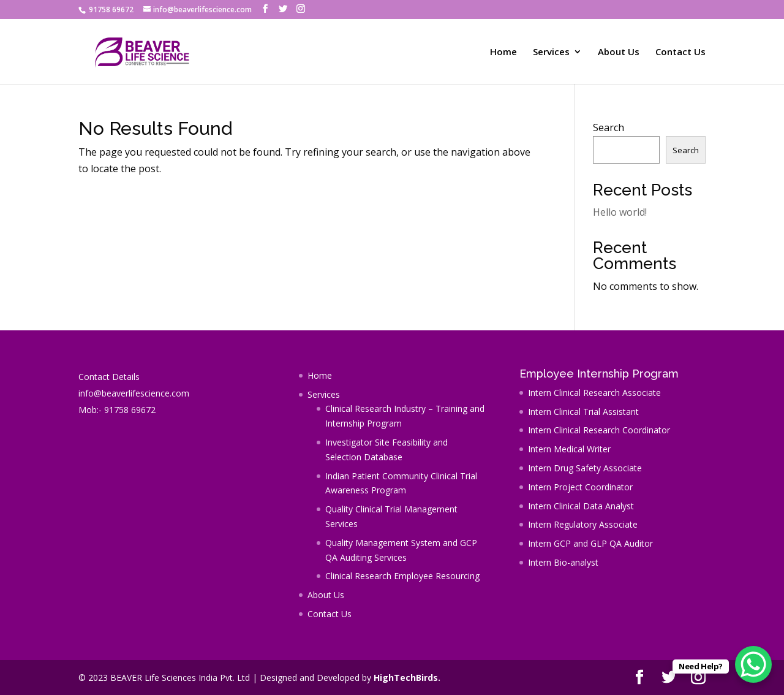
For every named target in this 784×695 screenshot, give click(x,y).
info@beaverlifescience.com (134, 393)
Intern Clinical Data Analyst (581, 506)
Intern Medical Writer (569, 449)
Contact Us (680, 52)
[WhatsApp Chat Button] (753, 664)
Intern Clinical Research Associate (594, 393)
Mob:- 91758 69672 (117, 410)
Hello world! (620, 212)
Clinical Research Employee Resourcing (402, 576)
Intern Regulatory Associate (583, 524)
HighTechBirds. (407, 678)
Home (503, 52)
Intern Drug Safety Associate (585, 468)
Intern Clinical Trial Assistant (583, 412)
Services (551, 52)
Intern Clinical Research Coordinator (599, 430)
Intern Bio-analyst (563, 562)
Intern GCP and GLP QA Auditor (590, 543)
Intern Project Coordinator (580, 487)
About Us (619, 52)
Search (609, 127)
